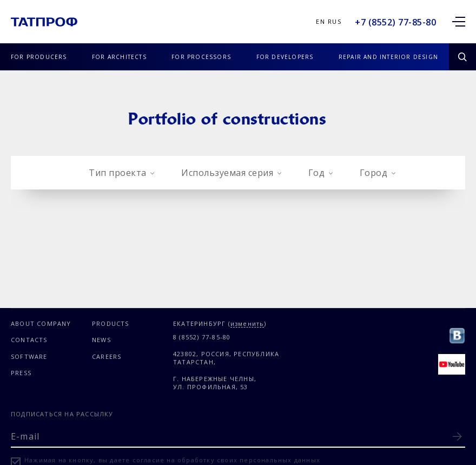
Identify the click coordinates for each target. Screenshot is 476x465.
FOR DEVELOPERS (285, 57)
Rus (335, 21)
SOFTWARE (29, 356)
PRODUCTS (111, 323)
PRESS (21, 373)
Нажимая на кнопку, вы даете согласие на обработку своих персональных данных (172, 460)
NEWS (101, 340)
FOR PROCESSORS (201, 57)
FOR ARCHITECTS (119, 57)
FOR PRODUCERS (39, 57)
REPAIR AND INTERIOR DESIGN (388, 57)
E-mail (25, 436)
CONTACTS (29, 340)
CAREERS (107, 356)
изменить (247, 324)
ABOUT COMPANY (41, 323)
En (320, 21)
